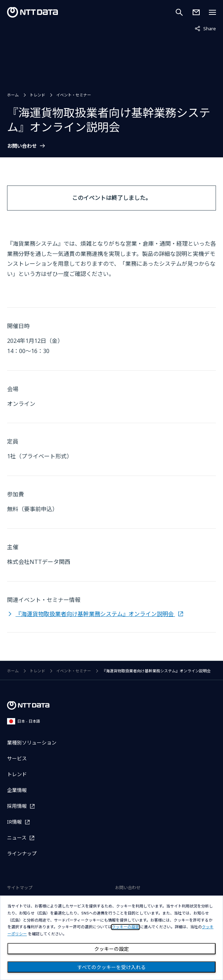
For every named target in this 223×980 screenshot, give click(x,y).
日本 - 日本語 (24, 721)
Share (205, 28)
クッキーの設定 (111, 949)
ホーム (13, 95)
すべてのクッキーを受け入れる (111, 967)
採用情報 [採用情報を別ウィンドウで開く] (17, 806)
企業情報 (17, 790)
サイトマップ (20, 888)
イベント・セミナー (74, 95)
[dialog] (111, 938)
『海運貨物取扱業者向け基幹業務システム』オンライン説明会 (95, 614)
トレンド (37, 95)
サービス (17, 758)
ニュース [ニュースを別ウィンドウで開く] (17, 838)
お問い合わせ (22, 146)
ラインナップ (22, 853)
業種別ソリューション (32, 743)
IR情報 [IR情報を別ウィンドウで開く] (14, 822)
